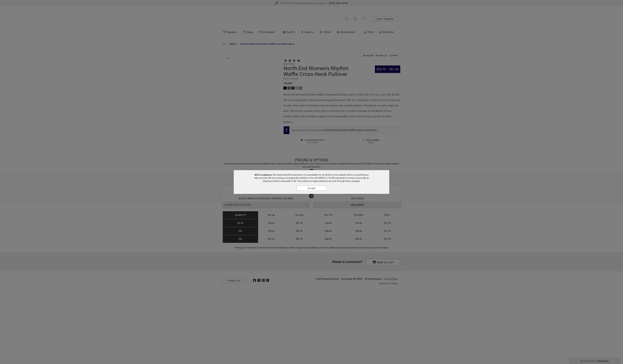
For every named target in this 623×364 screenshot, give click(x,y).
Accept (311, 188)
